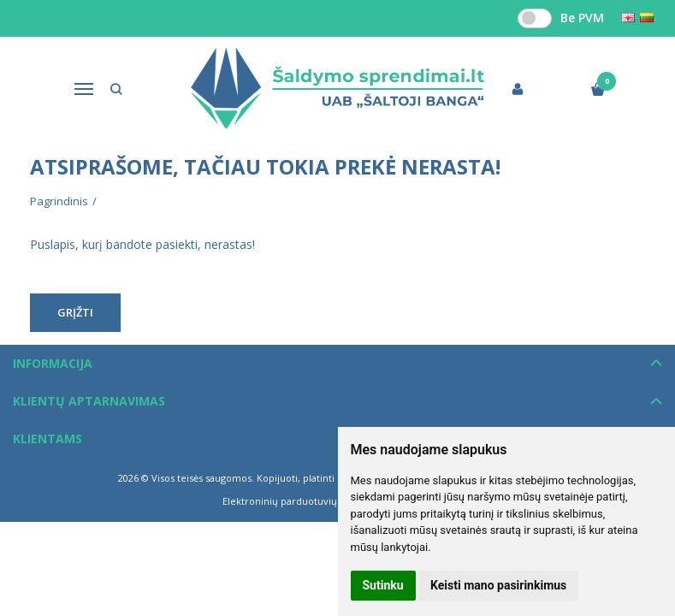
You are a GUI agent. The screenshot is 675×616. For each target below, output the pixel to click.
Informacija (53, 363)
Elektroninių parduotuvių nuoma (297, 501)
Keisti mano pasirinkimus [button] (498, 585)
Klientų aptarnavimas (89, 401)
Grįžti (75, 312)
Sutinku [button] (383, 585)
